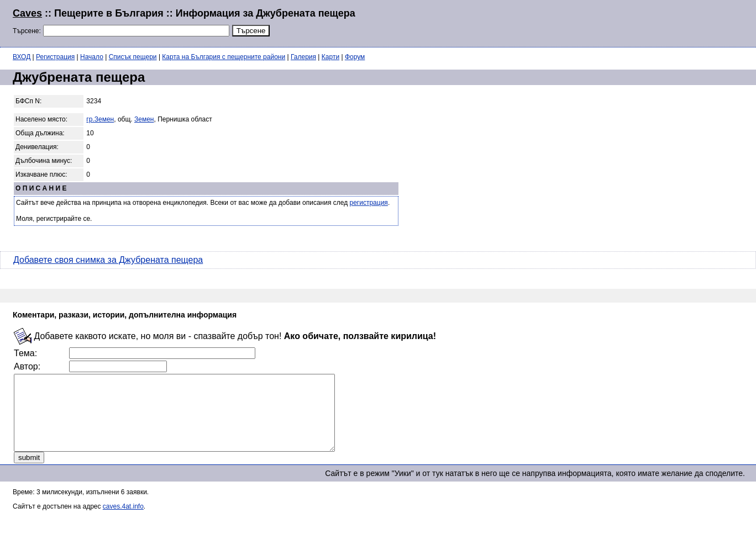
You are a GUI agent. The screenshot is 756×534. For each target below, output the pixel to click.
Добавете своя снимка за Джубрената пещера (108, 260)
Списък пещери (133, 57)
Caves (27, 13)
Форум (355, 57)
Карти (330, 57)
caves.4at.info (123, 521)
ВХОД (22, 57)
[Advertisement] (609, 22)
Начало (92, 57)
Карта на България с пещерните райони (224, 57)
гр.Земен (100, 119)
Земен (144, 119)
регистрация (369, 203)
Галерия (303, 57)
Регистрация (55, 57)
